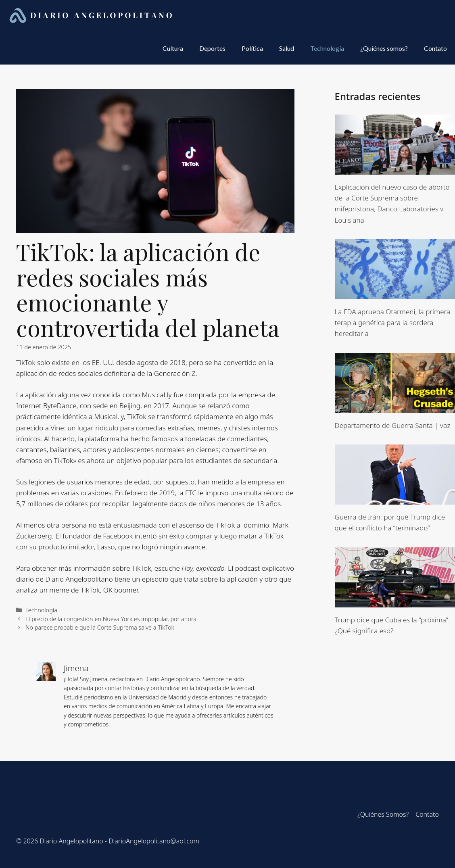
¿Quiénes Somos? (383, 814)
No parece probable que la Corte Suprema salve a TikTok (100, 627)
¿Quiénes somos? (384, 48)
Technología (327, 48)
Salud (287, 48)
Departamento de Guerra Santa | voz (393, 425)
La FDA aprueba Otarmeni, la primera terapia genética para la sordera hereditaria (392, 322)
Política (252, 48)
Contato (435, 48)
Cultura (173, 48)
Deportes (212, 48)
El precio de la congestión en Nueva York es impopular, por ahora (111, 619)
